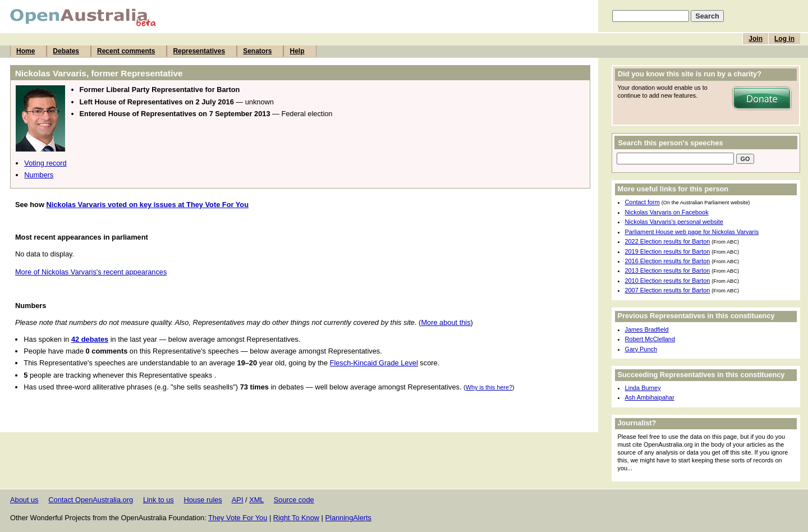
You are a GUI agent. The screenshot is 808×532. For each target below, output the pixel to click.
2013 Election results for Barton (668, 270)
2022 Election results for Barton (668, 241)
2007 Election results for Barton (668, 290)
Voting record (45, 163)
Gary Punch (641, 349)
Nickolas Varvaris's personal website (674, 222)
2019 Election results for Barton (668, 251)
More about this (446, 322)
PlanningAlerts (349, 518)
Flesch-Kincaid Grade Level (374, 363)
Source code (294, 500)
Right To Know (296, 518)
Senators (257, 51)
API (238, 500)
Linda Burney (643, 388)
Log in (784, 39)
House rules (203, 500)
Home (26, 51)
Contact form (642, 202)
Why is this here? (489, 387)
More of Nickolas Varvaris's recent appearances (91, 272)
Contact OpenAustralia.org (91, 500)
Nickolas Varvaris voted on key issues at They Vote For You (147, 205)
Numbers (39, 175)
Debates (66, 51)
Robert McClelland (650, 339)
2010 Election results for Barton (668, 281)
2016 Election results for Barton (668, 261)
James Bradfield (647, 329)
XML (256, 500)
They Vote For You (238, 518)
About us (24, 500)
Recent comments (126, 51)
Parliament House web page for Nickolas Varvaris (692, 232)
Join (756, 39)
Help (297, 51)
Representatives (199, 51)
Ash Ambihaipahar (650, 397)
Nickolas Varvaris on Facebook (667, 212)
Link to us (159, 500)
